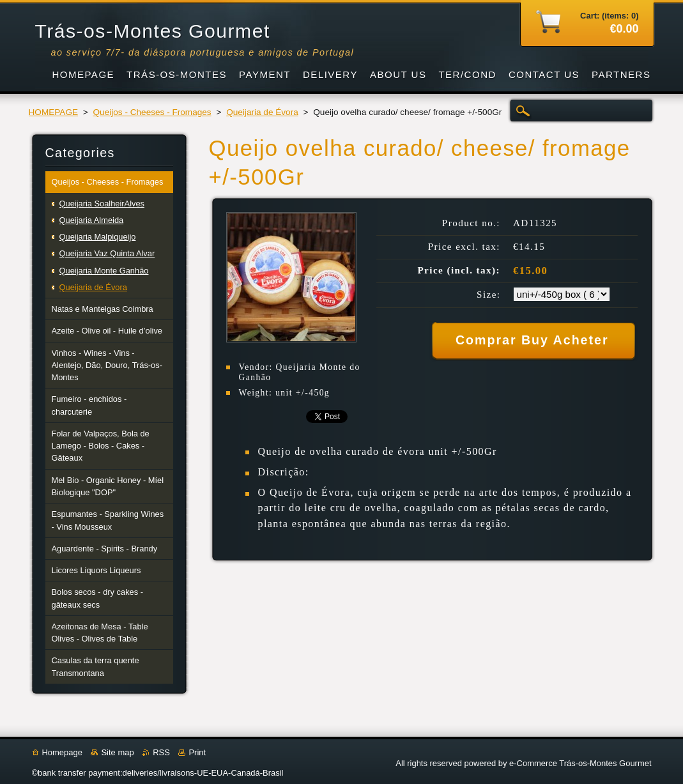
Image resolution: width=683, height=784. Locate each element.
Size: (488, 295)
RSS (161, 752)
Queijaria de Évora (262, 112)
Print (197, 752)
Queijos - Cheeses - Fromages (152, 112)
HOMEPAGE (54, 112)
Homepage (62, 752)
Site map (117, 752)
